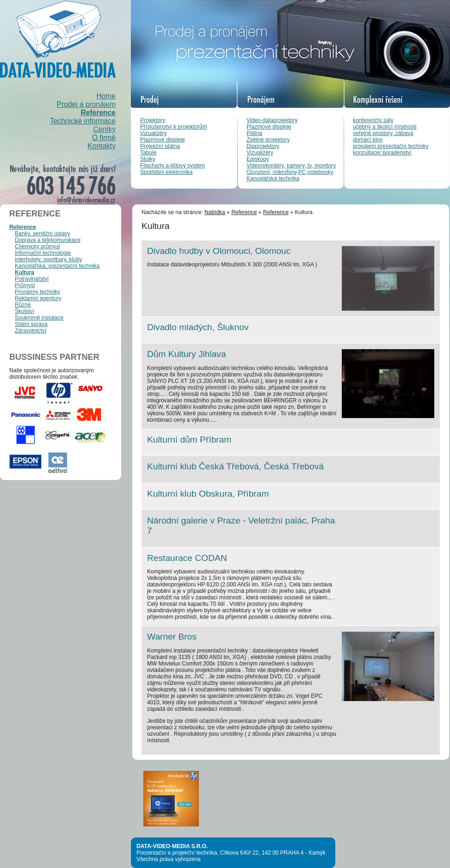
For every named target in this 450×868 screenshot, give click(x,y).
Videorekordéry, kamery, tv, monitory (291, 166)
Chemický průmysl (37, 246)
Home (106, 96)
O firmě (104, 138)
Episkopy (258, 159)
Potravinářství (32, 279)
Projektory (153, 120)
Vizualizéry (154, 133)
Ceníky (104, 129)
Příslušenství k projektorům (174, 127)
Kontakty (102, 146)
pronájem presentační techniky (391, 146)
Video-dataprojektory (272, 120)
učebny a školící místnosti (385, 127)
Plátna (254, 133)
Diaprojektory (263, 146)
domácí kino (368, 140)
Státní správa (31, 324)
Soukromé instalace (39, 318)
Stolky (148, 159)
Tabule (148, 153)
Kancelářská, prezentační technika (57, 266)
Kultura (25, 272)
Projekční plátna (160, 146)
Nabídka (215, 212)
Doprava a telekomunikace (48, 240)
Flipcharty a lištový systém (173, 166)
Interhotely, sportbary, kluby (49, 259)
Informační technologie (43, 253)
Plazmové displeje (163, 140)
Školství (25, 311)
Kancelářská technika (273, 179)
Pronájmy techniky (37, 292)
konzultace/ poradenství (382, 153)
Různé (23, 305)
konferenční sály (373, 120)
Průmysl (25, 285)
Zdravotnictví (31, 331)
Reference (98, 113)
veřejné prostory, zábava (383, 133)
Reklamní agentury (38, 298)
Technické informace (83, 121)
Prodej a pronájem (86, 104)
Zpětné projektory (268, 140)
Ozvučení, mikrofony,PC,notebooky (290, 172)
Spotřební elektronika (166, 172)
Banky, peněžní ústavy (43, 234)
